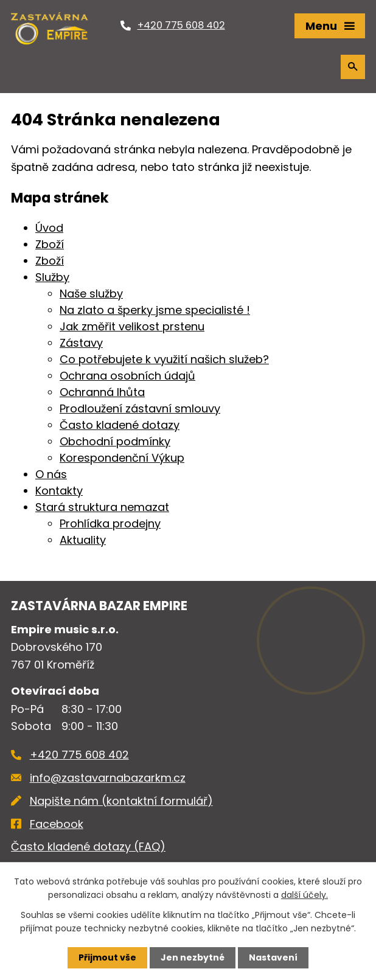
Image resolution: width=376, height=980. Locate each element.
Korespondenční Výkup (122, 458)
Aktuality (83, 540)
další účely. (305, 895)
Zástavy (81, 343)
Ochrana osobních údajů (127, 376)
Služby (52, 277)
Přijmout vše (107, 957)
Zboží (50, 244)
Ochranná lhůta (102, 392)
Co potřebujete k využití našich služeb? (164, 359)
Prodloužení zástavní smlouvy (140, 408)
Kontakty (59, 491)
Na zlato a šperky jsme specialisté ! (155, 310)
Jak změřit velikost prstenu (132, 326)
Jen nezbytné (193, 957)
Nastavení (273, 957)
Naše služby (91, 294)
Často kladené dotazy (120, 425)
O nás (51, 474)
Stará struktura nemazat (102, 507)
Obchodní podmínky (115, 441)
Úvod (49, 228)
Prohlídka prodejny (110, 523)
